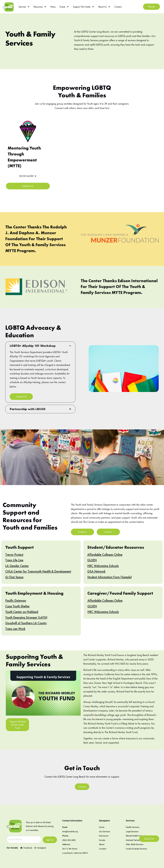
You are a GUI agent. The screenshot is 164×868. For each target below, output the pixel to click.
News (53, 7)
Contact (118, 7)
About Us (104, 7)
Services (24, 7)
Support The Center (84, 7)
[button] (28, 175)
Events (64, 7)
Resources (40, 7)
